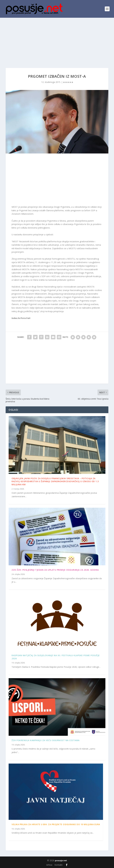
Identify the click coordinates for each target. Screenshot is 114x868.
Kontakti (58, 865)
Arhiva (49, 865)
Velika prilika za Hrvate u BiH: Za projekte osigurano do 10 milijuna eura (56, 824)
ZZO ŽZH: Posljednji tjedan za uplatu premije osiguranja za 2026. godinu (55, 570)
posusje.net (61, 860)
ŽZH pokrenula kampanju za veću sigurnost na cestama (46, 740)
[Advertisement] (57, 40)
